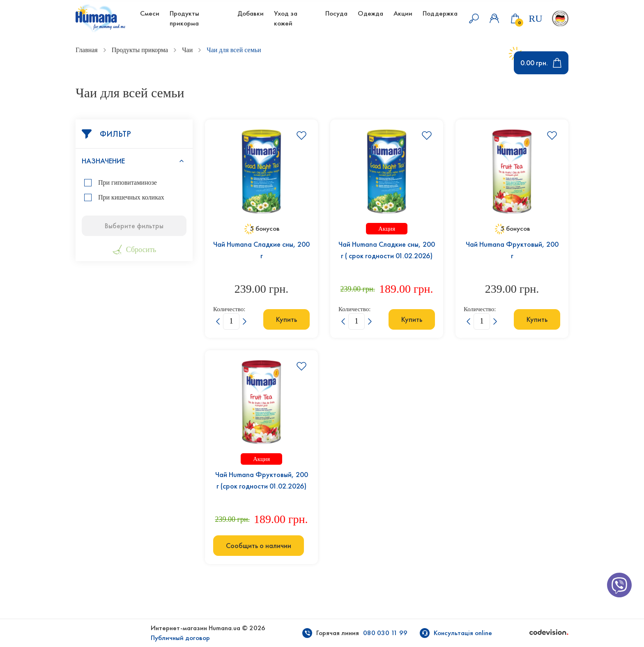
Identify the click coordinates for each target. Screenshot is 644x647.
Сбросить (134, 250)
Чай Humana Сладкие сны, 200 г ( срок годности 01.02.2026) (387, 250)
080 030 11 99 (385, 633)
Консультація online (463, 633)
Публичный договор (180, 638)
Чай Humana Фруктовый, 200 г (512, 250)
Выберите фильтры (134, 226)
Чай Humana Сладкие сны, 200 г (261, 250)
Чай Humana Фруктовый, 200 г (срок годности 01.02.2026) (262, 480)
